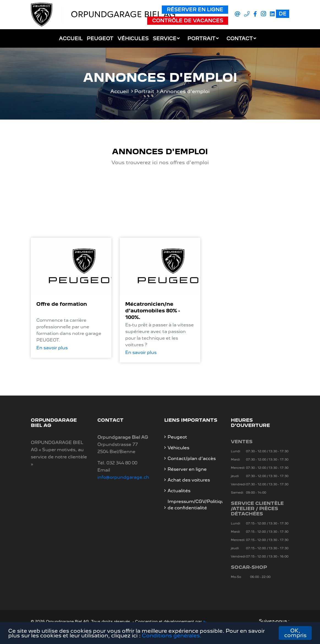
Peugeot (100, 38)
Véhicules (133, 38)
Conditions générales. (172, 636)
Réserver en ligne (195, 10)
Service (165, 38)
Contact (240, 38)
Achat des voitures (189, 480)
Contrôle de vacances (188, 21)
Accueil (71, 38)
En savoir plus (52, 348)
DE (283, 14)
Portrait (201, 38)
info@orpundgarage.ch (123, 477)
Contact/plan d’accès (192, 458)
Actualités (179, 491)
